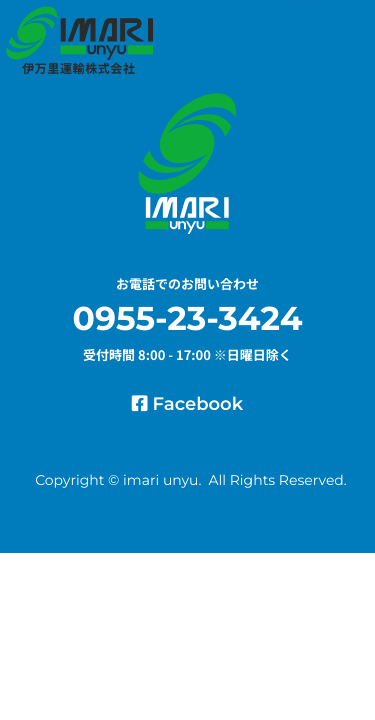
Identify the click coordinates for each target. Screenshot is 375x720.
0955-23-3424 (188, 319)
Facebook (187, 403)
